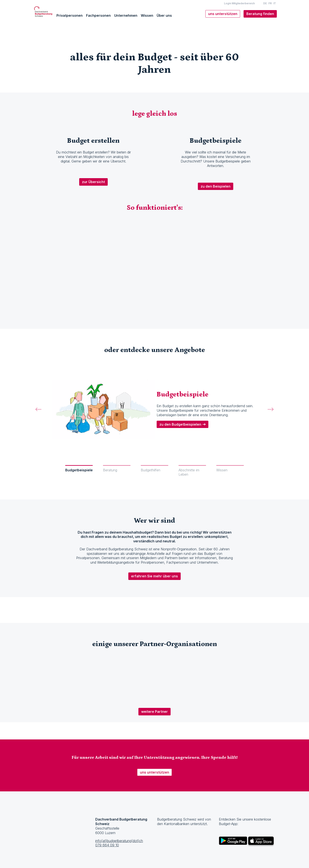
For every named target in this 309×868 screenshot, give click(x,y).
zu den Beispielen (216, 186)
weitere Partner (154, 712)
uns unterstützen (154, 772)
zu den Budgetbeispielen (180, 424)
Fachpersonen (98, 15)
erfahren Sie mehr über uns (154, 576)
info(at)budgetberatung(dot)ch (119, 841)
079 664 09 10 (107, 845)
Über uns (164, 15)
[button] (39, 414)
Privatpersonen (70, 15)
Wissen (147, 15)
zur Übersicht (93, 182)
